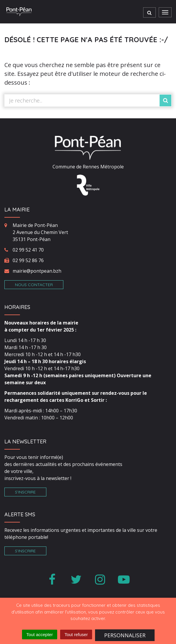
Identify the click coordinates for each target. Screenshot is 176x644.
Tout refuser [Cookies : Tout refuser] (76, 634)
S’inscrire (25, 492)
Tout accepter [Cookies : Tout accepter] (40, 634)
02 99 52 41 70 (28, 250)
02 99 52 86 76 (28, 260)
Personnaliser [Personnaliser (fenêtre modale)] (125, 635)
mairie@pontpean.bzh (37, 271)
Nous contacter (34, 285)
